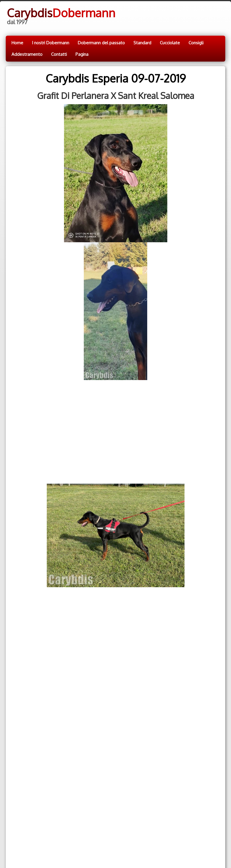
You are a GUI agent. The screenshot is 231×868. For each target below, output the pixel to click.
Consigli (196, 43)
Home (17, 43)
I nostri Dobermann (51, 43)
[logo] (61, 15)
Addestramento (27, 54)
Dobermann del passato (101, 43)
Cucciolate (170, 43)
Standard (142, 43)
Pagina (82, 54)
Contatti (59, 54)
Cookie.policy (96, 844)
